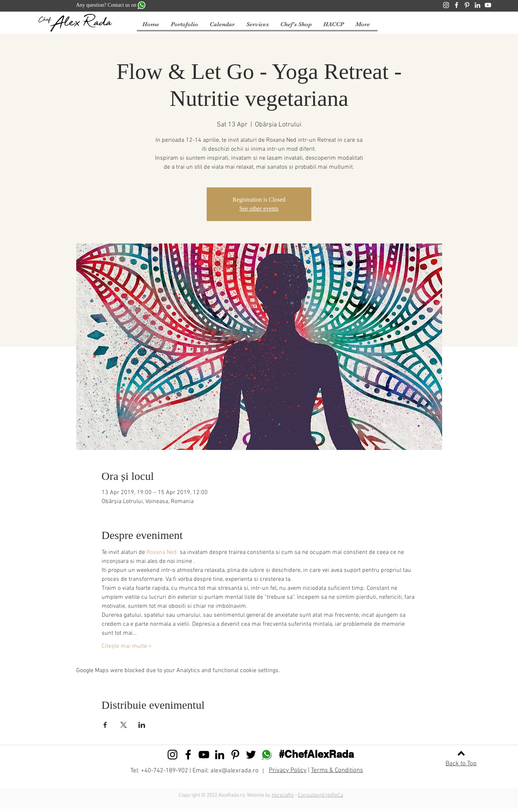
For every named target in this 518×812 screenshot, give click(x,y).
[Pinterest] (467, 5)
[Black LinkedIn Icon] (220, 755)
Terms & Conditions (337, 770)
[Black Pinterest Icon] (235, 755)
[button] (222, 24)
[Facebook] (457, 5)
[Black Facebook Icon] (188, 755)
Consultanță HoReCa (320, 795)
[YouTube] (488, 5)
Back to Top (461, 764)
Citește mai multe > (127, 646)
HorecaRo (283, 795)
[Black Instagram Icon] (172, 755)
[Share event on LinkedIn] (142, 725)
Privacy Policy (288, 770)
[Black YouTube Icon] (204, 755)
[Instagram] (446, 5)
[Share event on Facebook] (105, 725)
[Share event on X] (124, 725)
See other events (259, 209)
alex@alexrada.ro (235, 771)
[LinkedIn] (477, 5)
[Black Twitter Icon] (251, 755)
